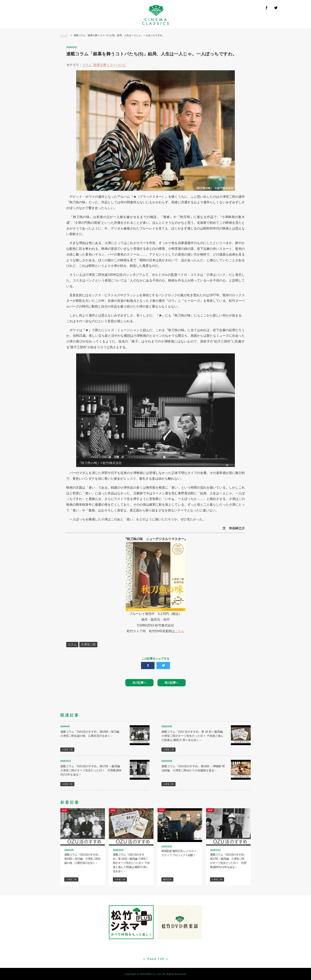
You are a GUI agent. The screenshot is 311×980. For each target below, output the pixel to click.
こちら (179, 631)
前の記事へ (172, 683)
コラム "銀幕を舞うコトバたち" (104, 65)
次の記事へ (139, 683)
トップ (64, 35)
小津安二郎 (88, 644)
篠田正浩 (167, 879)
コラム (72, 644)
